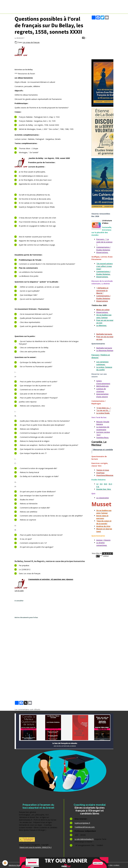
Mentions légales (15, 865)
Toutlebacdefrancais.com (85, 827)
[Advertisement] (59, 609)
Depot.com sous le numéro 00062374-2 (36, 847)
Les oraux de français (31, 42)
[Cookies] (5, 863)
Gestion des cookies (111, 865)
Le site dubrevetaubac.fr (84, 839)
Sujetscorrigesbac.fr (82, 823)
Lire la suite (19, 590)
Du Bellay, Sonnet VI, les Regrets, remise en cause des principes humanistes (50, 561)
